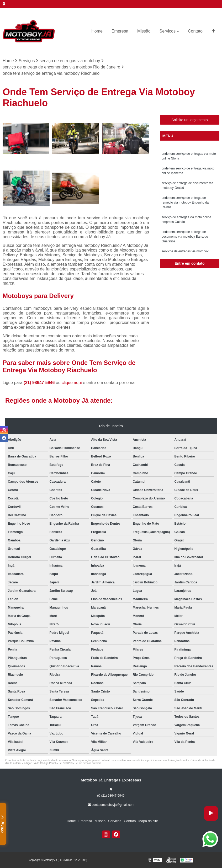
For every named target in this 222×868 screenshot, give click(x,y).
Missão (144, 31)
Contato (195, 31)
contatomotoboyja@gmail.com (111, 805)
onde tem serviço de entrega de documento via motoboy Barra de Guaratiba (185, 237)
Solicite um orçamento (190, 120)
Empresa (120, 31)
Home (97, 31)
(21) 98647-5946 (40, 383)
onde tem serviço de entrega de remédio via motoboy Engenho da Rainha (185, 203)
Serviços (168, 31)
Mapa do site (148, 821)
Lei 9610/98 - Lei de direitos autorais (80, 763)
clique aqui (72, 383)
